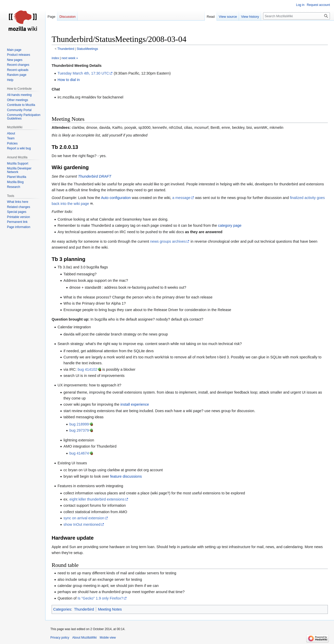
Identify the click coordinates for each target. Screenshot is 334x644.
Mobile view (108, 638)
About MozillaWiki (84, 638)
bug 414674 (79, 453)
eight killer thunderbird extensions (97, 499)
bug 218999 (79, 424)
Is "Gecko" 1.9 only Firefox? (100, 598)
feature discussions (126, 476)
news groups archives (168, 241)
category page (230, 225)
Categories (62, 609)
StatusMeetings (87, 49)
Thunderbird (66, 49)
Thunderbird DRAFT (95, 176)
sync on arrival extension (84, 518)
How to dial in (69, 80)
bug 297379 (79, 430)
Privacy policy (60, 638)
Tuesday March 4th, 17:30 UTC (83, 73)
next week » (70, 58)
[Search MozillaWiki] (296, 16)
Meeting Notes (110, 609)
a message (181, 198)
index (55, 58)
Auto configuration (116, 198)
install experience (135, 404)
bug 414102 (87, 369)
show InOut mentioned (82, 524)
